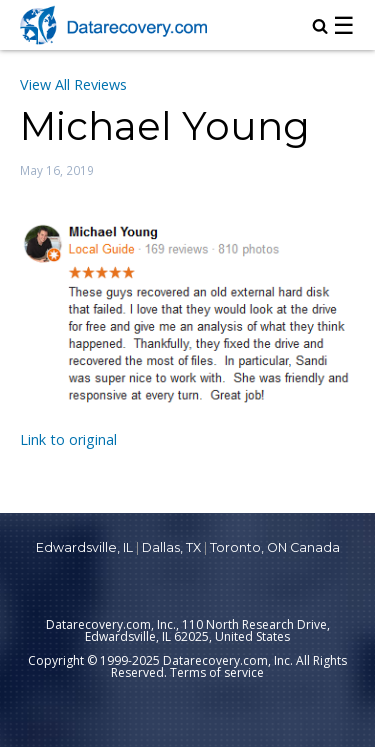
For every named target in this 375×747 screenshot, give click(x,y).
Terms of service (217, 672)
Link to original (68, 439)
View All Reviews (73, 84)
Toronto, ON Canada (275, 547)
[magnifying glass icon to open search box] (320, 28)
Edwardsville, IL (84, 547)
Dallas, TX (171, 547)
